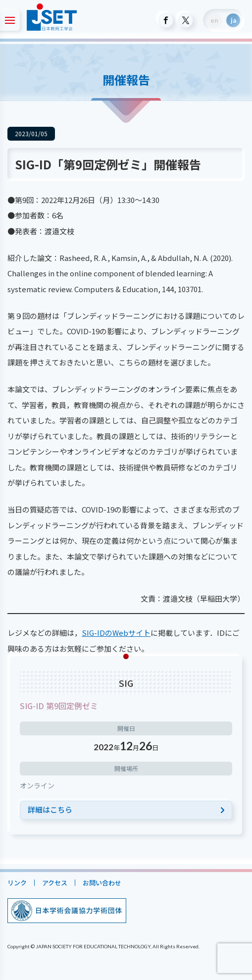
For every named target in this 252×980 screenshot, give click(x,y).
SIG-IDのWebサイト (116, 633)
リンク (17, 883)
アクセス (55, 883)
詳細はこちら (50, 809)
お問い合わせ (102, 883)
